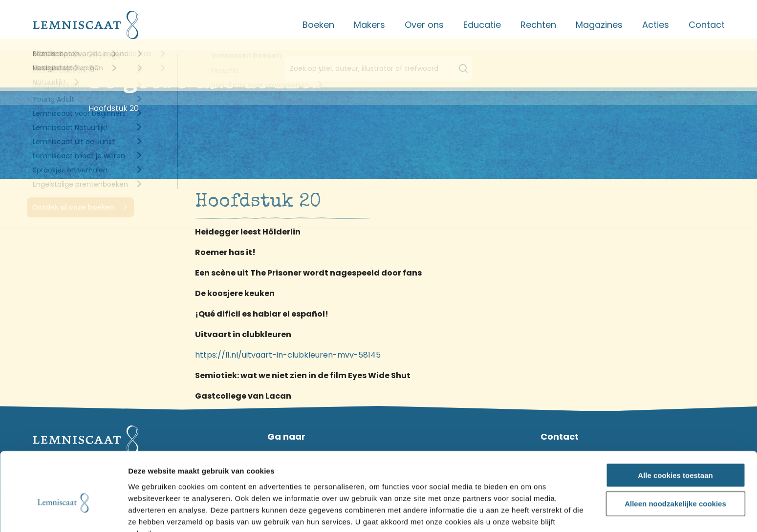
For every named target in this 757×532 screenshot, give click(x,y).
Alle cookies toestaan (675, 423)
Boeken (318, 25)
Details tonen (528, 513)
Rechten (538, 25)
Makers (369, 25)
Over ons (424, 25)
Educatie (482, 25)
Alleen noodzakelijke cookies (675, 452)
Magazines (599, 25)
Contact (707, 25)
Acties (656, 25)
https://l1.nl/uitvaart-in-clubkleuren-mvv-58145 (288, 355)
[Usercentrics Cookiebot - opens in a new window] (63, 513)
